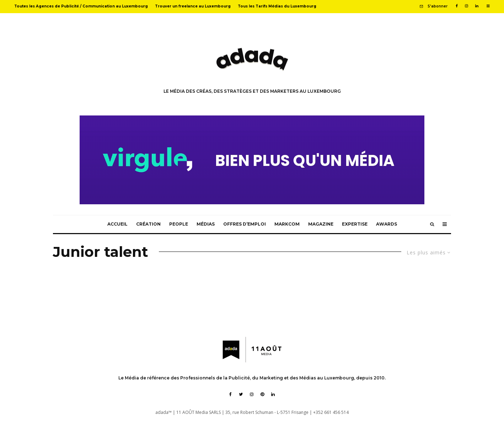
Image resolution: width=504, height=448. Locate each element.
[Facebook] (457, 6)
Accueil (117, 224)
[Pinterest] (262, 394)
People (179, 224)
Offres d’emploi (245, 224)
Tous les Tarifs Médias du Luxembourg (277, 6)
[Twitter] (241, 394)
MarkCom (287, 224)
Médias (206, 224)
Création (148, 224)
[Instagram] (467, 6)
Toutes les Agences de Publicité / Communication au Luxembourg (81, 6)
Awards (387, 224)
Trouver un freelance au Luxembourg (193, 6)
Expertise (355, 224)
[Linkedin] (477, 6)
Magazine (321, 224)
